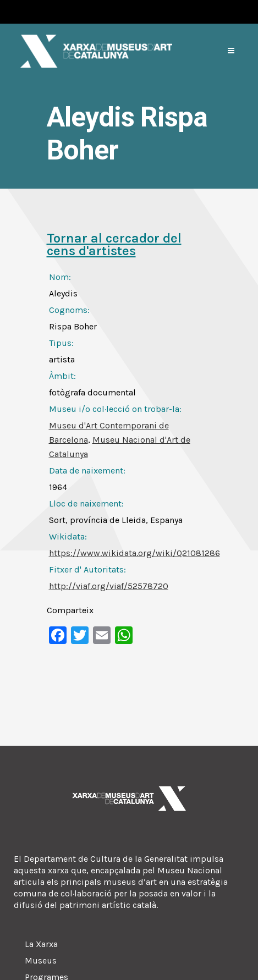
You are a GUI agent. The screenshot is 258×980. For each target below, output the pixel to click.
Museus (41, 960)
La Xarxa (41, 944)
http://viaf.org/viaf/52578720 (109, 586)
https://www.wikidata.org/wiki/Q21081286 (135, 553)
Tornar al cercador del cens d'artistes (114, 244)
